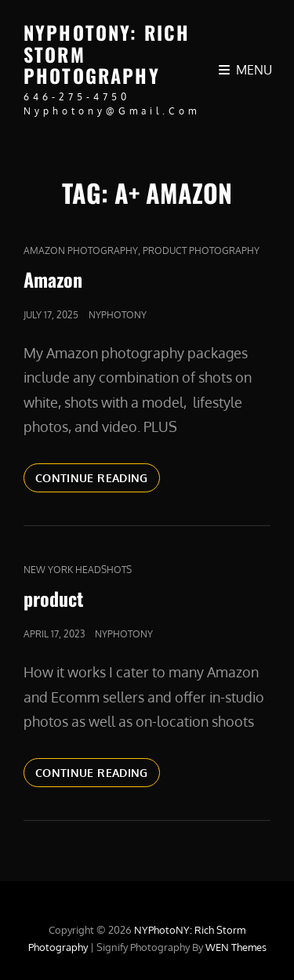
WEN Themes (236, 947)
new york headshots (78, 570)
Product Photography (201, 250)
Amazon (53, 279)
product (53, 598)
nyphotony (118, 315)
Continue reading (98, 477)
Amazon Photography (81, 250)
